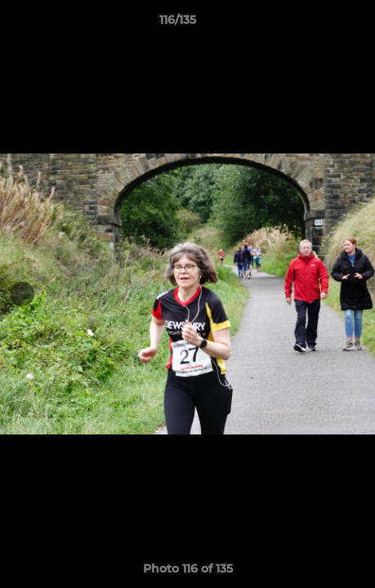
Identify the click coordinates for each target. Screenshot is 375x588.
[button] (316, 24)
